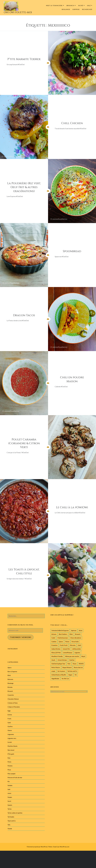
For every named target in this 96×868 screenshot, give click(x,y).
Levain (10, 742)
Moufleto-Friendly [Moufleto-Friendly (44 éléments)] (57, 656)
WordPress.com (65, 847)
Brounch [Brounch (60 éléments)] (78, 634)
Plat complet (12, 774)
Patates (10, 766)
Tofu (9, 825)
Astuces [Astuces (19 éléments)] (54, 634)
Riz (9, 781)
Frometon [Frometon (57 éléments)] (54, 645)
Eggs (9, 711)
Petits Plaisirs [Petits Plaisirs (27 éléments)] (56, 667)
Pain (9, 758)
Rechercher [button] (87, 9)
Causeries (11, 695)
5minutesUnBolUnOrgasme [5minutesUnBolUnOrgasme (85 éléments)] (60, 630)
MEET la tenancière (54, 6)
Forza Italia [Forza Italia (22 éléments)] (75, 642)
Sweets (10, 805)
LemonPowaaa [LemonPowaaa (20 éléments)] (68, 653)
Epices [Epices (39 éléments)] (61, 642)
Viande (10, 829)
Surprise (76, 9)
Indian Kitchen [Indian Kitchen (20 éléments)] (56, 649)
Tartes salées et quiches (15, 813)
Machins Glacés (13, 746)
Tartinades (11, 817)
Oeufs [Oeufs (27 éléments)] (53, 660)
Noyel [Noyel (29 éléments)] (83, 656)
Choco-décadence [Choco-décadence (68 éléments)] (76, 638)
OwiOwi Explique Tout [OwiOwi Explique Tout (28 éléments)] (58, 664)
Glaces (10, 730)
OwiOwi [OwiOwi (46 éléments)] (72, 660)
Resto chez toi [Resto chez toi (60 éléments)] (78, 667)
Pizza (9, 770)
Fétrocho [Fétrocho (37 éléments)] (73, 645)
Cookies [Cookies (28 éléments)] (54, 642)
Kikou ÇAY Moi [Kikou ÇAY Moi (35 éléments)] (56, 653)
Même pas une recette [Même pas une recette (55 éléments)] (72, 656)
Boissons (10, 679)
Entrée (10, 715)
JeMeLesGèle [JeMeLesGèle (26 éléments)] (76, 649)
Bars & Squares (12, 671)
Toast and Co (12, 821)
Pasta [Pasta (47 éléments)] (75, 664)
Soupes (10, 797)
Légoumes (11, 734)
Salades (10, 785)
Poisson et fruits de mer (15, 778)
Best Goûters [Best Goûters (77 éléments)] (63, 634)
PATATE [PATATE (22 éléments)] (81, 664)
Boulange (66, 9)
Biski (9, 675)
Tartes (10, 809)
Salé (89, 6)
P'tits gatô (11, 754)
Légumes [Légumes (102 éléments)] (77, 653)
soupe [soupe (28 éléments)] (53, 671)
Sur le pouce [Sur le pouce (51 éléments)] (61, 671)
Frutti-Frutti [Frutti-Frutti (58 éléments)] (64, 645)
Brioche (10, 687)
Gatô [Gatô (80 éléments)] (79, 645)
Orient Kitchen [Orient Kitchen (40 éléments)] (62, 660)
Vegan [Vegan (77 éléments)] (70, 675)
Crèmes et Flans (13, 703)
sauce (9, 793)
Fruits (9, 719)
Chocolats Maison (13, 699)
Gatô (9, 723)
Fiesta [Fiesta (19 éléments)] (67, 642)
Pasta (9, 762)
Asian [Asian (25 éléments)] (81, 630)
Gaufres (10, 726)
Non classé (11, 750)
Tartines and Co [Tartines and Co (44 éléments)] (72, 671)
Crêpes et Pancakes (14, 707)
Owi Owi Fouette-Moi (18, 12)
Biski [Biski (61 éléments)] (71, 634)
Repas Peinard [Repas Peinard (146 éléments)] (67, 667)
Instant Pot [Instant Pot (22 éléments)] (66, 649)
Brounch (70, 6)
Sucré (81, 6)
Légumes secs (12, 738)
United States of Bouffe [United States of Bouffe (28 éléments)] (59, 675)
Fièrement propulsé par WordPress (37, 847)
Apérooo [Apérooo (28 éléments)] (74, 630)
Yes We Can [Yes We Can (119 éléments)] (65, 679)
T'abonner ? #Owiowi (21, 637)
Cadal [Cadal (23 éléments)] (53, 638)
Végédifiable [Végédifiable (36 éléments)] (55, 679)
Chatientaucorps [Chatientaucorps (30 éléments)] (63, 638)
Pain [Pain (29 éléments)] (69, 664)
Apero (9, 668)
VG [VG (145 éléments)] (76, 675)
